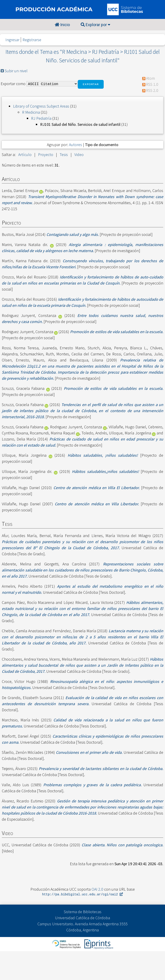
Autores (76, 145)
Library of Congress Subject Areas (41, 106)
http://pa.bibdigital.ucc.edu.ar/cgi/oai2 (82, 895)
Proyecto (46, 155)
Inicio (62, 25)
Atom (150, 78)
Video (79, 155)
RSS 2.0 (152, 90)
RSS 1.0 (152, 84)
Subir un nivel (16, 71)
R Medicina (31, 112)
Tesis (64, 155)
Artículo (25, 155)
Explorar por (95, 25)
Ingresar (12, 40)
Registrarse (32, 40)
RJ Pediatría (41, 118)
